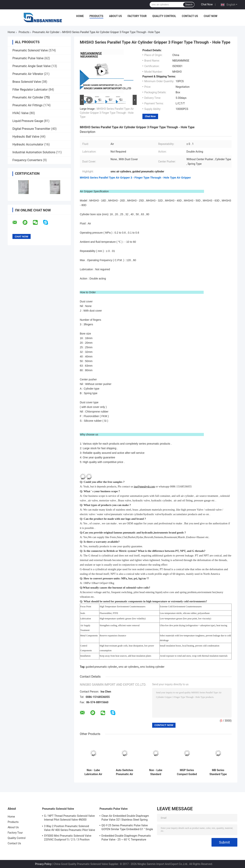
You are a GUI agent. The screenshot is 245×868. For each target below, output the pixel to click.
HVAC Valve (20, 113)
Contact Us (190, 16)
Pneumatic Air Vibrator (28, 74)
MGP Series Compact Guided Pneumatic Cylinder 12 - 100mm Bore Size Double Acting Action (187, 772)
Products (96, 16)
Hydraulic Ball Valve (26, 137)
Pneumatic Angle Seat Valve (31, 66)
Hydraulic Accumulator (28, 144)
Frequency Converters (27, 160)
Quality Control (164, 16)
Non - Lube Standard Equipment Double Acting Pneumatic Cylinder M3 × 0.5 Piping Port (156, 772)
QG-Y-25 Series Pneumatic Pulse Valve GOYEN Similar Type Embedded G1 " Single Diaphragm (127, 828)
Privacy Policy (43, 864)
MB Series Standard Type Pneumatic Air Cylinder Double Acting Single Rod (218, 772)
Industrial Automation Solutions (34, 152)
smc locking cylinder (152, 667)
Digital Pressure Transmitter (31, 129)
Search (189, 5)
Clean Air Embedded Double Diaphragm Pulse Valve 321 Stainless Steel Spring (125, 818)
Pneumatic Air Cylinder (46, 32)
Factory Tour (137, 16)
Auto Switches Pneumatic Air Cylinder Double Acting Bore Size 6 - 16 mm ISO (125, 772)
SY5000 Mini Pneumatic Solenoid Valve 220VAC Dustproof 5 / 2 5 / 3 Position (68, 838)
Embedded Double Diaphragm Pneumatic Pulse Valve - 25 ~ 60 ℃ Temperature (126, 838)
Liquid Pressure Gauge (28, 121)
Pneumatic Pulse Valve (28, 58)
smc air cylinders (129, 667)
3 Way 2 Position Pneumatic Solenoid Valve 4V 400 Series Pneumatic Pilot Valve (69, 828)
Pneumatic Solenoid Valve (30, 50)
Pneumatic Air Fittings (27, 105)
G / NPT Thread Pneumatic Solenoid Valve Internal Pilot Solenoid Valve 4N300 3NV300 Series (69, 818)
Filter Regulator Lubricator (30, 90)
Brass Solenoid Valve (27, 82)
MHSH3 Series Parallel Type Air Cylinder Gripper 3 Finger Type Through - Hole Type (107, 113)
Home (80, 16)
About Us (116, 16)
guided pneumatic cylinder (101, 667)
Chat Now (207, 4)
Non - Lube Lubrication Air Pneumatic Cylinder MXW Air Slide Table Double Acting (93, 772)
